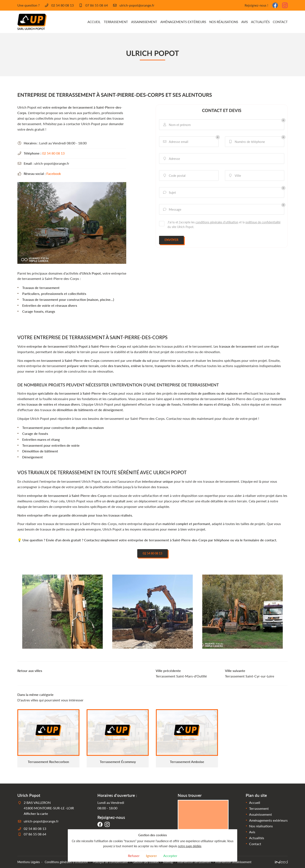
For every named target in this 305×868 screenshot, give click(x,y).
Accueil (94, 22)
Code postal (174, 176)
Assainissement (144, 22)
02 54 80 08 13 (53, 153)
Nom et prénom (177, 125)
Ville (235, 176)
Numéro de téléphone (247, 142)
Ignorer (151, 856)
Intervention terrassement (194, 862)
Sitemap (168, 862)
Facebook (54, 173)
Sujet (169, 193)
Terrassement (116, 22)
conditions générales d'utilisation (217, 222)
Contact (280, 22)
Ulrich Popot (91, 273)
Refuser (134, 856)
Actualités (260, 22)
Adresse (171, 159)
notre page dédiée (190, 846)
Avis (245, 22)
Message (172, 209)
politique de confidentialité (263, 222)
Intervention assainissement (233, 862)
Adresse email (175, 142)
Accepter (170, 856)
